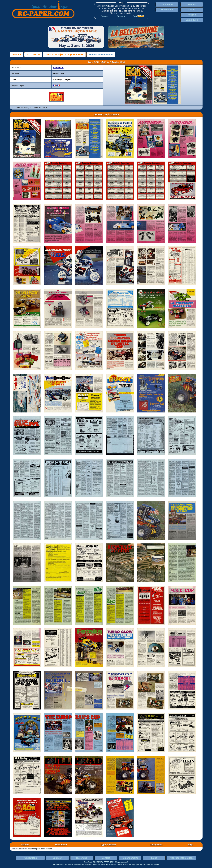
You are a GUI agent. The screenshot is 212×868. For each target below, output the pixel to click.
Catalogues (192, 20)
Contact (106, 858)
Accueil (17, 55)
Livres (192, 10)
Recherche (167, 10)
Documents (167, 4)
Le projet (58, 858)
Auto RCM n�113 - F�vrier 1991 (64, 55)
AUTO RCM (33, 55)
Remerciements (130, 858)
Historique (82, 858)
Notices (192, 15)
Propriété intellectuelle (182, 858)
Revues (192, 4)
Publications (30, 858)
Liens (154, 858)
